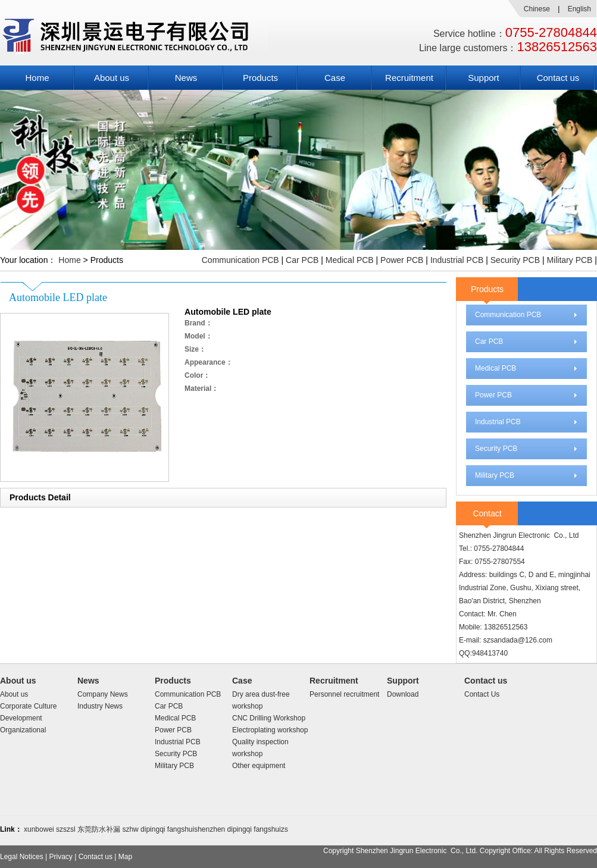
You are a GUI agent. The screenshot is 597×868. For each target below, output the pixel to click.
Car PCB (302, 260)
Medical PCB (350, 260)
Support (484, 78)
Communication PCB (240, 260)
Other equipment (259, 766)
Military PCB (569, 260)
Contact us (558, 78)
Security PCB (515, 260)
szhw (130, 829)
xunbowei (39, 829)
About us (112, 78)
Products (260, 78)
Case (335, 78)
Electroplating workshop (270, 730)
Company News (103, 694)
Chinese (537, 9)
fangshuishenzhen (196, 829)
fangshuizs (271, 829)
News (186, 78)
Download (403, 694)
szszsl (66, 829)
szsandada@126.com (518, 640)
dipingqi (153, 829)
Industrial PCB (457, 260)
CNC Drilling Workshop (269, 718)
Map (125, 857)
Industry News (100, 706)
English (579, 9)
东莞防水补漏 (99, 829)
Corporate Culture (28, 706)
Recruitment (409, 78)
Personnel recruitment (344, 694)
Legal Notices (22, 857)
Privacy (61, 857)
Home (37, 78)
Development (21, 718)
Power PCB (402, 260)
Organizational (23, 730)
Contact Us (482, 694)
